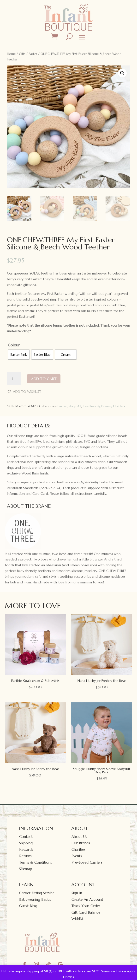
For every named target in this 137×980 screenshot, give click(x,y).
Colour (14, 345)
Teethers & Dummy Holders (104, 406)
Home (11, 54)
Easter (33, 54)
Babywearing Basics (35, 899)
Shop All (75, 406)
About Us (79, 837)
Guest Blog (28, 906)
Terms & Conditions (36, 862)
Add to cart (44, 379)
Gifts (22, 54)
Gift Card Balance (86, 912)
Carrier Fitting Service (37, 893)
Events (77, 856)
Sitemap (26, 869)
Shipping (26, 843)
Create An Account (87, 899)
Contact (26, 837)
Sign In (77, 893)
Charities (78, 849)
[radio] (19, 355)
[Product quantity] (14, 379)
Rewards (26, 849)
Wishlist (77, 919)
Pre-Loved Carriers (87, 862)
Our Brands (81, 843)
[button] (122, 73)
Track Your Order (86, 906)
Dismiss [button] (68, 977)
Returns (25, 856)
